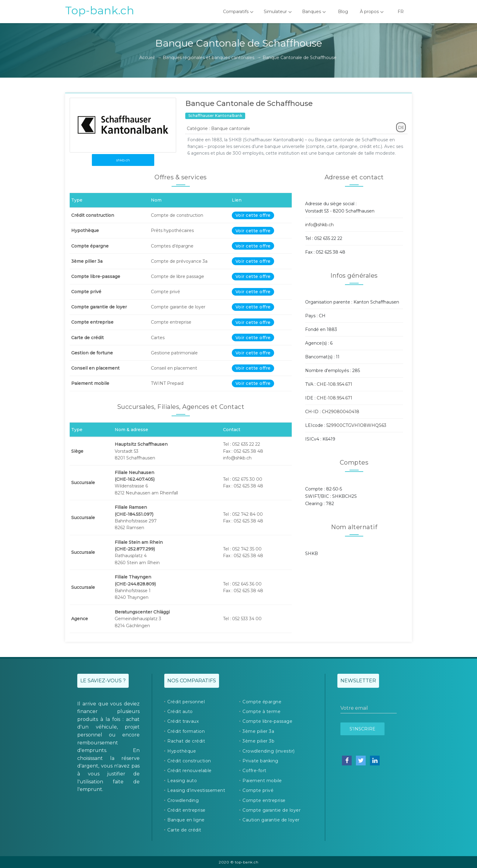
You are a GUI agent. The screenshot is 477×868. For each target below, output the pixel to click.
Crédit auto (180, 712)
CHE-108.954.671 (334, 384)
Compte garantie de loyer (272, 810)
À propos (372, 12)
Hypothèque (182, 751)
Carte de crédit (184, 830)
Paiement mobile (262, 781)
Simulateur (278, 12)
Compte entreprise (264, 800)
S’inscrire (362, 729)
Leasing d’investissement (196, 790)
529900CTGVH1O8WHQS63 (356, 425)
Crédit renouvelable (190, 771)
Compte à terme (261, 712)
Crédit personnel (186, 702)
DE (401, 127)
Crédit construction (189, 761)
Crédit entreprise (186, 810)
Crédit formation (186, 731)
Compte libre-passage (267, 721)
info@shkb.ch (319, 225)
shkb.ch (123, 160)
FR (401, 12)
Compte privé (258, 790)
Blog (343, 12)
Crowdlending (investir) (269, 751)
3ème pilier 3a (258, 731)
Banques (314, 12)
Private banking (260, 761)
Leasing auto (182, 781)
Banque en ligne (186, 820)
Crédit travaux (183, 721)
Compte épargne (262, 702)
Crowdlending (183, 800)
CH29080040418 (341, 412)
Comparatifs (238, 12)
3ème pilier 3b (258, 741)
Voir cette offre (253, 215)
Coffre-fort (254, 771)
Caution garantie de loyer (271, 820)
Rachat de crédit (186, 741)
